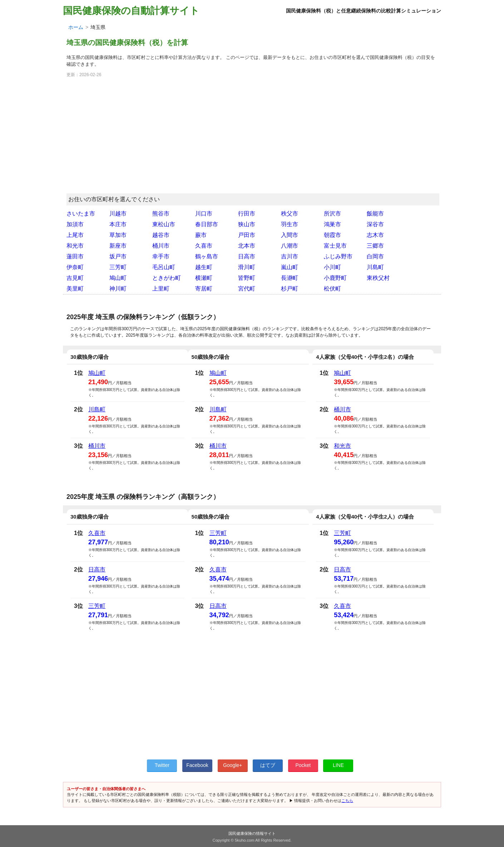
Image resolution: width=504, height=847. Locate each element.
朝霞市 (332, 235)
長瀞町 (290, 278)
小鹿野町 (335, 278)
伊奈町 (75, 267)
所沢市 (332, 214)
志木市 (375, 235)
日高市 (247, 256)
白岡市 (375, 256)
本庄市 (118, 224)
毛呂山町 (164, 267)
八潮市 (290, 246)
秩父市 (290, 214)
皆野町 (247, 278)
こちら (347, 801)
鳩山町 (118, 278)
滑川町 (247, 267)
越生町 (204, 267)
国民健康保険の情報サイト (252, 833)
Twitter (162, 765)
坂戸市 (118, 256)
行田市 (247, 214)
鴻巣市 (332, 224)
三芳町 (118, 267)
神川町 (118, 289)
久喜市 (204, 246)
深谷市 (375, 224)
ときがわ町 (167, 278)
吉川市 (290, 256)
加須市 (75, 224)
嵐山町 (290, 267)
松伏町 (332, 289)
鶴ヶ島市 (207, 256)
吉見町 (75, 278)
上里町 (161, 289)
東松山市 (164, 224)
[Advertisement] (252, 139)
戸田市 (247, 235)
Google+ (233, 765)
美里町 (75, 289)
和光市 (75, 246)
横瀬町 (204, 278)
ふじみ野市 (338, 256)
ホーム (76, 27)
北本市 (247, 246)
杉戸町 (290, 289)
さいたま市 (81, 214)
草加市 (118, 235)
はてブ (268, 765)
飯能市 (375, 214)
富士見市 (335, 246)
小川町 (332, 267)
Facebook (197, 765)
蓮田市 (75, 256)
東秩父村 (378, 278)
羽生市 (290, 224)
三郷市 (375, 246)
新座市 (118, 246)
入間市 (290, 235)
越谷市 (161, 235)
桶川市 (161, 246)
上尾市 (75, 235)
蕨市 (201, 235)
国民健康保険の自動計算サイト (131, 11)
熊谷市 (161, 214)
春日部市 (207, 224)
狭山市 (247, 224)
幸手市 (161, 256)
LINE (338, 765)
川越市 (118, 214)
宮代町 (247, 289)
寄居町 (204, 289)
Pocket (303, 765)
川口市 (204, 214)
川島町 (375, 267)
